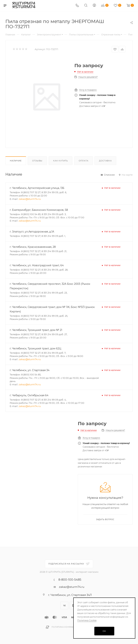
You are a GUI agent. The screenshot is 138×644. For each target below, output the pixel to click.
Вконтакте (64, 605)
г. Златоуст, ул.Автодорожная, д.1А (32, 232)
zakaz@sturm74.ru (30, 199)
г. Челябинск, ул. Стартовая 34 (30, 370)
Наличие (16, 161)
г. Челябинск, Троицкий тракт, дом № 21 (36, 330)
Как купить (61, 161)
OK (104, 631)
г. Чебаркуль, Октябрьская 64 (29, 395)
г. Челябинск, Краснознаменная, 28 (33, 247)
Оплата (84, 161)
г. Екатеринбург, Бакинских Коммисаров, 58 (39, 210)
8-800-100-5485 (70, 580)
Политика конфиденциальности (72, 627)
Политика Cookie (87, 620)
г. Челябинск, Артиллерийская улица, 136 (37, 188)
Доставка (105, 161)
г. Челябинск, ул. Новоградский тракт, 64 (37, 265)
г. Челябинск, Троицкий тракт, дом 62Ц (35, 348)
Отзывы (37, 161)
